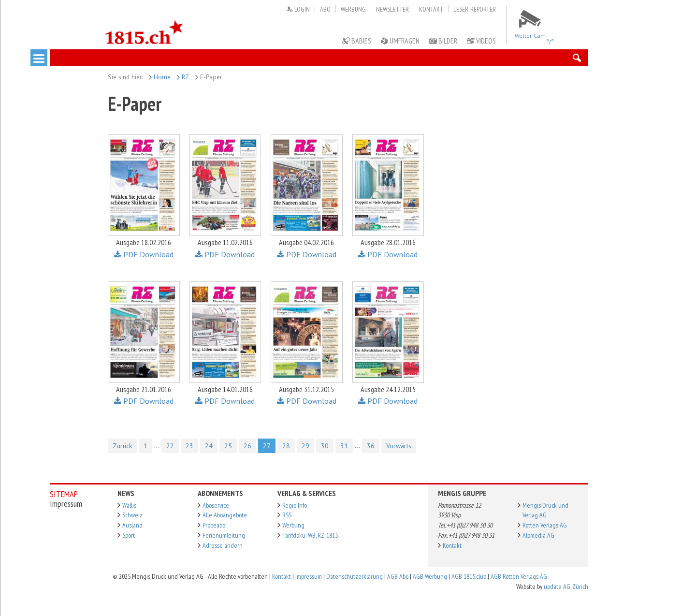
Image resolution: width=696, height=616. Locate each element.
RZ (183, 77)
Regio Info (295, 505)
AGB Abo (398, 576)
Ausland (132, 525)
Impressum (309, 576)
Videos (481, 41)
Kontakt (431, 9)
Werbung (353, 9)
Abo (325, 9)
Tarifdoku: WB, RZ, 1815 (310, 535)
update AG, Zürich (566, 587)
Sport (129, 535)
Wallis (129, 505)
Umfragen (400, 41)
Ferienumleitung (224, 535)
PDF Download (144, 254)
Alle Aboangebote (225, 515)
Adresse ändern (223, 545)
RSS (287, 515)
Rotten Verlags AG (545, 525)
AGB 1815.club (469, 576)
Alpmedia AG (538, 535)
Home (160, 77)
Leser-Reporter (475, 9)
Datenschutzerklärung (355, 576)
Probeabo (214, 525)
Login (298, 9)
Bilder (443, 41)
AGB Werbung (430, 576)
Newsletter (392, 9)
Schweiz (132, 515)
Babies (357, 41)
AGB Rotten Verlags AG (519, 576)
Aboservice (216, 505)
